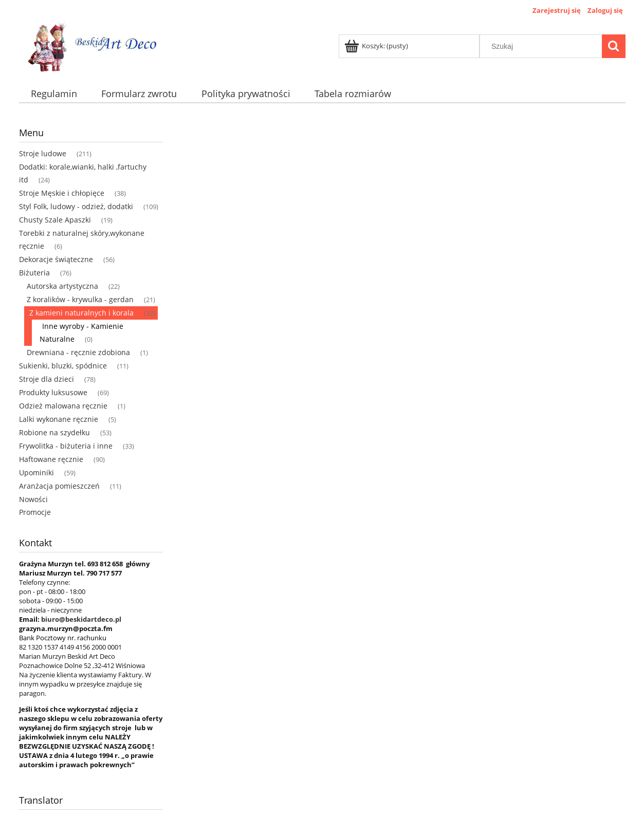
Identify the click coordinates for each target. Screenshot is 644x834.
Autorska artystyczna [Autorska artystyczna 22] (62, 286)
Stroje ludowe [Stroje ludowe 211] (43, 153)
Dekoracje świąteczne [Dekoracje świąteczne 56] (56, 259)
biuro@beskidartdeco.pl (81, 619)
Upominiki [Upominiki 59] (36, 472)
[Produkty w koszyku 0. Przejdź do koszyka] (377, 46)
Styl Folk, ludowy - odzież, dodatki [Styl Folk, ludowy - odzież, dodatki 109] (76, 206)
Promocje (35, 512)
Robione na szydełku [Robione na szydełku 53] (54, 432)
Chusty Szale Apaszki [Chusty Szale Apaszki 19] (55, 220)
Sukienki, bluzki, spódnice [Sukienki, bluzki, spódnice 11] (63, 366)
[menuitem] (54, 94)
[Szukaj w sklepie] (543, 46)
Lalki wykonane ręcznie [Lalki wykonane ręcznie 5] (59, 419)
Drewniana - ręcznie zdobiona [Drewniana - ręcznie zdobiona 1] (78, 352)
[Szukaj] (614, 46)
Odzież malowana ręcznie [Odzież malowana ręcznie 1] (63, 406)
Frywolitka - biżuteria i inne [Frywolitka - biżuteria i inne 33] (66, 446)
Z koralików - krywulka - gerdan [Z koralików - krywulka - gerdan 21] (80, 299)
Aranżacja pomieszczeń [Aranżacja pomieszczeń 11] (59, 486)
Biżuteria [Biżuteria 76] (34, 273)
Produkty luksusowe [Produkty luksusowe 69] (53, 392)
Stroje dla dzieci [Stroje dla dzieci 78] (47, 379)
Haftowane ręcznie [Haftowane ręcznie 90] (51, 459)
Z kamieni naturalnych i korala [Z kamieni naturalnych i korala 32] (81, 313)
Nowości (33, 499)
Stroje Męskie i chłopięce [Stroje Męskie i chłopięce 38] (62, 193)
